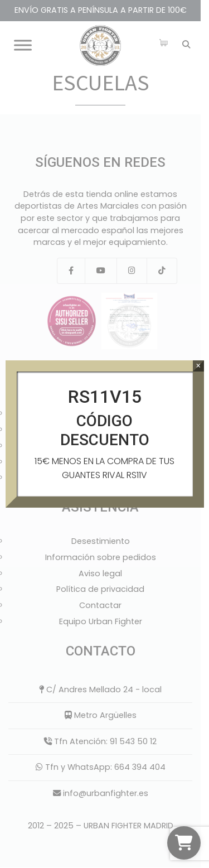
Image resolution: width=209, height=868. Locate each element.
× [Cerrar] (198, 366)
